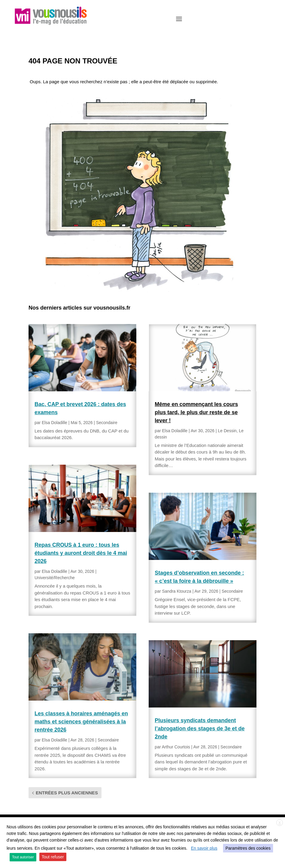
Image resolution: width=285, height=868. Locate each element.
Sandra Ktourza (176, 591)
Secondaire (107, 423)
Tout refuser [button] (53, 857)
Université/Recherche (55, 578)
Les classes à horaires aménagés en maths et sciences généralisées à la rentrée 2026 (81, 722)
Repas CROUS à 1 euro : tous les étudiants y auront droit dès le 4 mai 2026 (81, 553)
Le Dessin (227, 431)
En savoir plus (204, 848)
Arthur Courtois (176, 747)
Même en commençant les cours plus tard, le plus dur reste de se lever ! (196, 412)
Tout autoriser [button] (23, 857)
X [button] (280, 823)
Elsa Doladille (55, 423)
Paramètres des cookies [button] (248, 848)
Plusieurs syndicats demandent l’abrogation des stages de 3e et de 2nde (200, 729)
